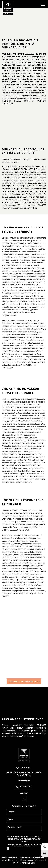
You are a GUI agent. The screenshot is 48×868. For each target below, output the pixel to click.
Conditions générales (10, 857)
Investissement (19, 863)
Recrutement (15, 860)
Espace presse (27, 860)
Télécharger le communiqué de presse (24, 681)
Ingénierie (31, 863)
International (40, 860)
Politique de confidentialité (31, 857)
